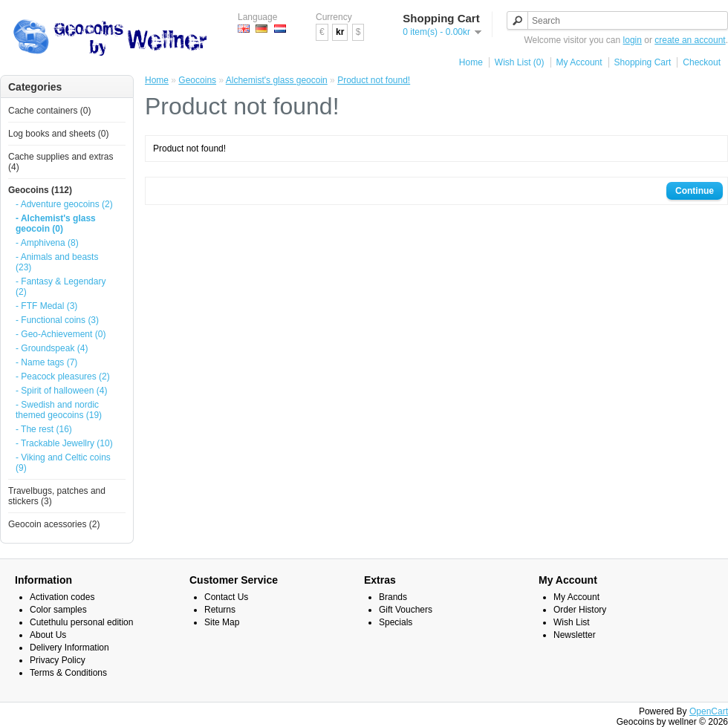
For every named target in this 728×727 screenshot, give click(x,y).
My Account (579, 62)
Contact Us (226, 597)
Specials (396, 622)
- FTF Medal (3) (46, 306)
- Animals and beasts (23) (57, 262)
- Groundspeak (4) (52, 348)
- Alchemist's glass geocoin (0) (56, 224)
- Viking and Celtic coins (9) (63, 463)
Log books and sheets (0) (58, 134)
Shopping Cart (643, 62)
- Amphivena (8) (47, 243)
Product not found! (374, 80)
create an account (690, 40)
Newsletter (575, 635)
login (633, 40)
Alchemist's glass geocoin (277, 80)
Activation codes (62, 597)
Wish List (572, 622)
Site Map (222, 622)
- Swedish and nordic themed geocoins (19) (59, 410)
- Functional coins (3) (57, 320)
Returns (220, 610)
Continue (695, 191)
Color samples (58, 610)
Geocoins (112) (40, 190)
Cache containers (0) (49, 111)
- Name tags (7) (46, 362)
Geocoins (197, 80)
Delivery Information (69, 648)
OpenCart (709, 711)
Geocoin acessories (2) (54, 524)
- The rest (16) (44, 429)
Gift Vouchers (406, 610)
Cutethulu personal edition (81, 622)
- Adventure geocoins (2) (64, 204)
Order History (580, 610)
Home (471, 62)
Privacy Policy (58, 660)
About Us (48, 635)
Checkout (702, 62)
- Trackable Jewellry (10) (64, 443)
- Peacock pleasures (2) (63, 376)
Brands (393, 597)
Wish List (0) (520, 62)
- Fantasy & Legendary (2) (61, 287)
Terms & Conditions (68, 673)
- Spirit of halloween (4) (61, 391)
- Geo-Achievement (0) (61, 334)
